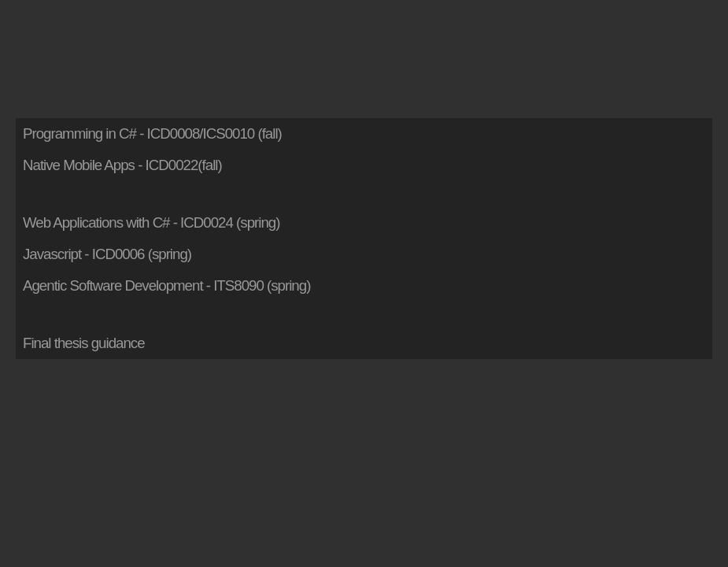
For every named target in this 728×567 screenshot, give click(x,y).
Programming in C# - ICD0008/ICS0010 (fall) (152, 133)
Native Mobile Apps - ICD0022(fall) (122, 165)
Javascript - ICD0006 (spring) (107, 254)
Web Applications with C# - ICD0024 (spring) (151, 222)
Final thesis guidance (84, 343)
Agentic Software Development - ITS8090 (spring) (166, 285)
